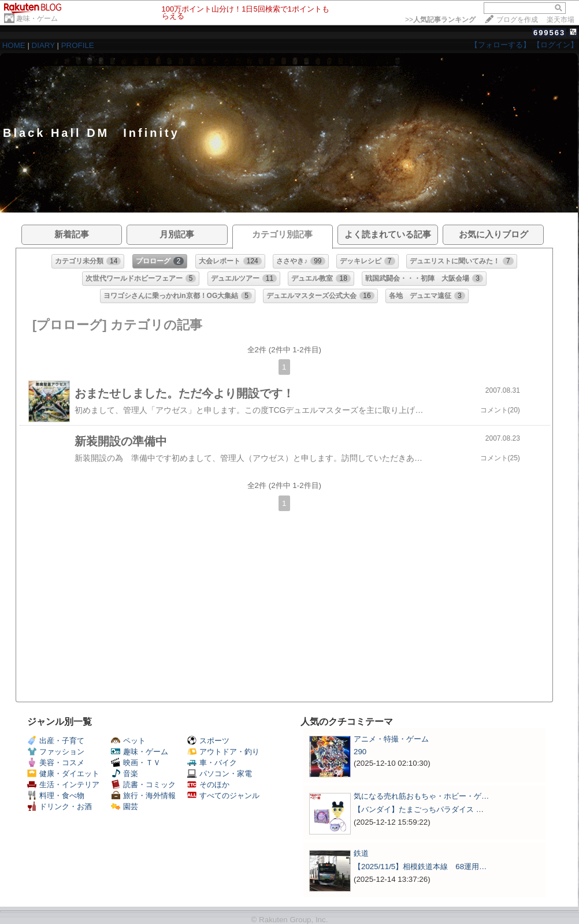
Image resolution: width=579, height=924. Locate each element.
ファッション (56, 752)
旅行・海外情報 (143, 796)
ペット (128, 741)
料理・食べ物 (56, 796)
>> (440, 20)
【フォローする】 (500, 45)
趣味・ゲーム (37, 18)
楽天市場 (561, 20)
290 (360, 752)
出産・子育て (56, 741)
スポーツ (208, 741)
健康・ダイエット (63, 774)
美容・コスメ (56, 763)
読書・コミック (143, 785)
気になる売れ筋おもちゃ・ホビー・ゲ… (421, 796)
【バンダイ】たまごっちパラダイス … (419, 809)
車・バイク (212, 763)
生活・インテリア (63, 785)
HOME (14, 45)
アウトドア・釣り (223, 752)
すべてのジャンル (223, 796)
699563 (549, 33)
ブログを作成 (517, 20)
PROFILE (78, 45)
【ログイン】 (555, 45)
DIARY (43, 45)
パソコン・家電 (220, 774)
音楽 (125, 774)
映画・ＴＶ (136, 763)
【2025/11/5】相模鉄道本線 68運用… (420, 867)
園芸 (125, 806)
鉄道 (361, 853)
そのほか (208, 785)
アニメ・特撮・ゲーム (391, 739)
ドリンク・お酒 (60, 806)
